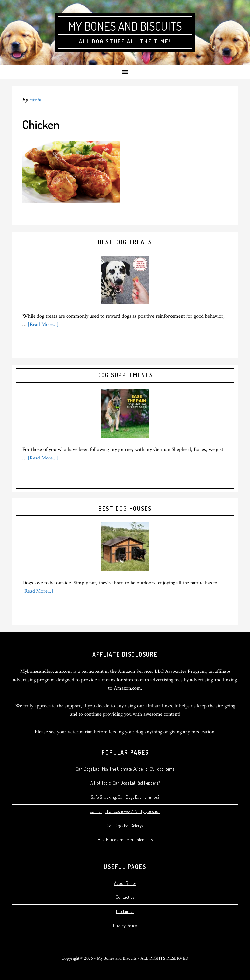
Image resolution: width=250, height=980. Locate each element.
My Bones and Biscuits (125, 26)
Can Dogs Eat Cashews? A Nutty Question (125, 811)
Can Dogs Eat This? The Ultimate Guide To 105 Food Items (125, 769)
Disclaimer (125, 911)
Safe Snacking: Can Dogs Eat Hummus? (125, 797)
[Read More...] (43, 325)
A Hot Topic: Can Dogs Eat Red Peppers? (125, 783)
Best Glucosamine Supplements (125, 840)
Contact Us (125, 897)
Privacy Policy (125, 926)
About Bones (125, 883)
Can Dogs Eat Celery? (125, 826)
